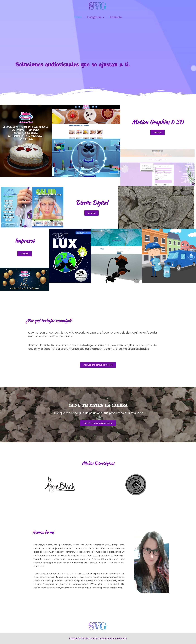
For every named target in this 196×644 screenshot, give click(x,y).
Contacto (116, 17)
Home (78, 17)
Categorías (96, 17)
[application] (103, 17)
